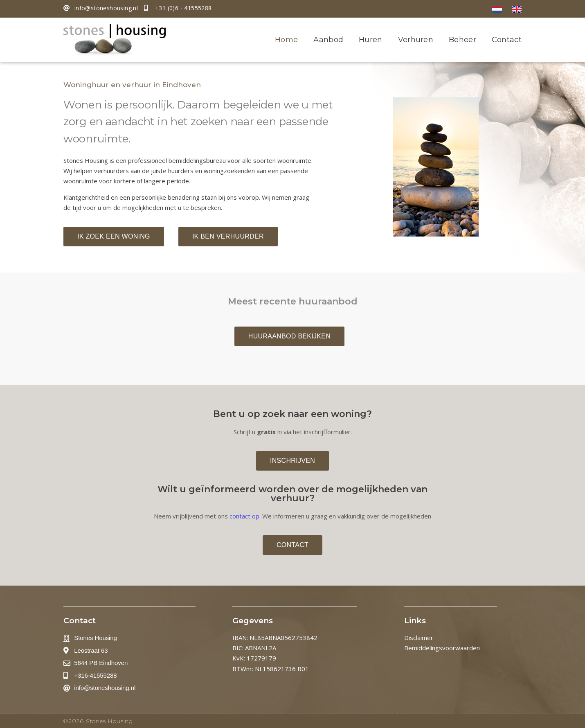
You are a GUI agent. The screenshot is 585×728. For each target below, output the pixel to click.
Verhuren (416, 40)
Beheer (462, 40)
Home (286, 40)
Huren (371, 40)
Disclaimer (419, 638)
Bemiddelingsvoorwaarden (442, 648)
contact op (244, 516)
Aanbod (328, 40)
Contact (507, 40)
